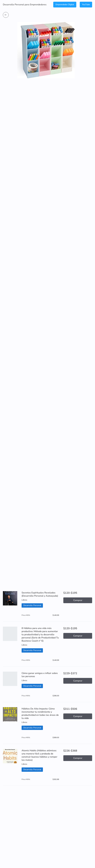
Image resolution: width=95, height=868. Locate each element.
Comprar (78, 600)
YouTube (86, 5)
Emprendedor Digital (65, 5)
